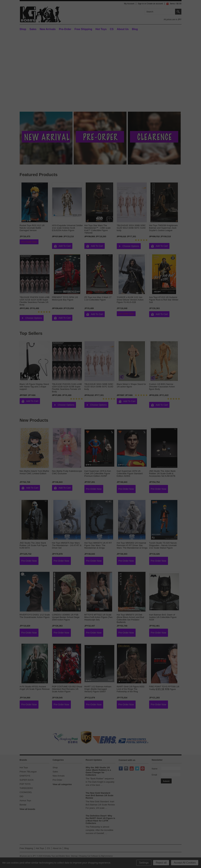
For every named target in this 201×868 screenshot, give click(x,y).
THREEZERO (26, 788)
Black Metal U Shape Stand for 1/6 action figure (131, 385)
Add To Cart (65, 246)
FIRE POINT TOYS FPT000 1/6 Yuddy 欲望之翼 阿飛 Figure (164, 688)
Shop (23, 29)
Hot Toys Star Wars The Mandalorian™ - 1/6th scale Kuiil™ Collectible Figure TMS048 (98, 229)
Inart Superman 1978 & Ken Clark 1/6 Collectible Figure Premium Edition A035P (98, 473)
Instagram (127, 769)
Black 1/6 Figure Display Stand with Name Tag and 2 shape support (34, 387)
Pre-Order (65, 29)
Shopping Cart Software (89, 856)
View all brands (27, 809)
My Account (129, 4)
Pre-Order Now (29, 242)
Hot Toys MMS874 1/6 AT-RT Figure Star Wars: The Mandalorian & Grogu (98, 545)
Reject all (161, 863)
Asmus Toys (25, 801)
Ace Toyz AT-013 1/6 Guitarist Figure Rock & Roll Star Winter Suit (164, 300)
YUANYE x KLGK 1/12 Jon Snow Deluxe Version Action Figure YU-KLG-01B (130, 300)
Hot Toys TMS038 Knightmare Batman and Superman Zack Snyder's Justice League (163, 228)
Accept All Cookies (185, 863)
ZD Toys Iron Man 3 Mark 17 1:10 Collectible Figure (98, 298)
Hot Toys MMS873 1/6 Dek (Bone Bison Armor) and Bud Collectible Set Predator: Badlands (130, 618)
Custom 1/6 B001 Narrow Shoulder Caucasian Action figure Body (162, 387)
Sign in (141, 4)
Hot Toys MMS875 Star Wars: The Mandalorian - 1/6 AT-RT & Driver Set (67, 545)
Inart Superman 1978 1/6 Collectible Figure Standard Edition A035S (130, 473)
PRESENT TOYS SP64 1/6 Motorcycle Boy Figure (65, 298)
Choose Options (131, 246)
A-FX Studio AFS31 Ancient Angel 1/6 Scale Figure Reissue (35, 688)
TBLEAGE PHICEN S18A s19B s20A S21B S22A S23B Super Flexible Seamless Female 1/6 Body (35, 301)
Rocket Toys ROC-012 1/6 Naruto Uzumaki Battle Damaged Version (32, 228)
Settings (144, 863)
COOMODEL (26, 792)
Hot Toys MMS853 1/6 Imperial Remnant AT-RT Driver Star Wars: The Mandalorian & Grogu (132, 545)
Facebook (121, 769)
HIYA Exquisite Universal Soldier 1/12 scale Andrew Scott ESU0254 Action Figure (67, 228)
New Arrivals (48, 29)
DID (21, 796)
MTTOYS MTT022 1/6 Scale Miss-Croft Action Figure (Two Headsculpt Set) (99, 617)
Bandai (23, 805)
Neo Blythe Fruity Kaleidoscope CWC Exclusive (67, 472)
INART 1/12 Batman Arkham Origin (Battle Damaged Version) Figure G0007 (98, 689)
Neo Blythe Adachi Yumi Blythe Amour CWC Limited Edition (34, 472)
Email (155, 775)
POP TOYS (25, 784)
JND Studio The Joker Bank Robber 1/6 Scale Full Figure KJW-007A (33, 545)
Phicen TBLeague (28, 772)
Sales (33, 29)
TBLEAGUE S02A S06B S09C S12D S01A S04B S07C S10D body (131, 228)
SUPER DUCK (27, 780)
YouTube (132, 769)
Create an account (155, 4)
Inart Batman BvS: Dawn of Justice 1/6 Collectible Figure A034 (163, 617)
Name (155, 769)
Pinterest (143, 769)
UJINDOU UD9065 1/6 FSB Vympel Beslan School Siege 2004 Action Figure (66, 617)
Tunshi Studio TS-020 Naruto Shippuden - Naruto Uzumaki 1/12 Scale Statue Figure (163, 545)
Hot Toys (24, 767)
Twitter (137, 769)
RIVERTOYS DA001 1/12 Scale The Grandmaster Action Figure (35, 616)
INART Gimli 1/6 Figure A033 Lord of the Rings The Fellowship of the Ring (131, 689)
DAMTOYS (25, 776)
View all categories (62, 784)
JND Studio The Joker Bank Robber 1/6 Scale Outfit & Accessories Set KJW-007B (162, 473)
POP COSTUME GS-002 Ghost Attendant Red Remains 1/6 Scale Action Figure (67, 689)
